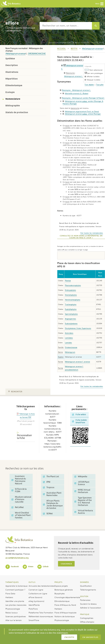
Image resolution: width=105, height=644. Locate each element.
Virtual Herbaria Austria (84, 512)
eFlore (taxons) (35, 597)
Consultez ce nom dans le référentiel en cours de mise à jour (81, 237)
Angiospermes (70, 319)
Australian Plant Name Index (52, 494)
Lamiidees (69, 338)
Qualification (86, 586)
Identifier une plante (15, 601)
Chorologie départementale (67, 597)
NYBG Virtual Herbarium (82, 491)
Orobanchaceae (37, 54)
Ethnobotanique (14, 85)
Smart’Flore (34, 620)
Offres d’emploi (87, 622)
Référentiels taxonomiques (41, 616)
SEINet (48, 514)
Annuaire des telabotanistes (42, 586)
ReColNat (18, 507)
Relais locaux (12, 613)
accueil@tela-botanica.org (17, 558)
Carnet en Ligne (36, 590)
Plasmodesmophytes (73, 285)
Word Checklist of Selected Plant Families (21, 515)
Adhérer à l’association (91, 608)
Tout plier (100, 85)
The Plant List (51, 477)
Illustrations (12, 72)
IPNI (47, 482)
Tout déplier (89, 85)
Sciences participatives (16, 616)
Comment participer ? (15, 590)
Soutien (84, 596)
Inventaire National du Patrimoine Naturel (19, 480)
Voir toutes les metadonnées (92, 233)
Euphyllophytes (71, 309)
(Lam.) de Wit (63, 43)
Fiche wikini (79, 415)
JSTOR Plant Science (82, 483)
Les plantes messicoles (16, 605)
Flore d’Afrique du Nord (65, 605)
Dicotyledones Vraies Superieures (78, 328)
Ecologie (10, 92)
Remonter (15, 392)
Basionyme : (76, 90)
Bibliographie (13, 106)
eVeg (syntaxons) (36, 601)
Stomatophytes (71, 295)
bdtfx (74, 49)
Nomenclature (13, 99)
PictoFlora (33, 609)
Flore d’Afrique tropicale (65, 613)
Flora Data (10, 593)
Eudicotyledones (71, 323)
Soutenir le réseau (88, 604)
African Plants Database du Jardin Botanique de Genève (53, 505)
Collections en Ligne (38, 593)
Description (12, 65)
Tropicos (49, 487)
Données (85, 582)
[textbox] (66, 26)
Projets (58, 582)
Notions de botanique (65, 616)
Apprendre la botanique (16, 586)
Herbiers (9, 597)
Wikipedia (81, 477)
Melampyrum (12, 54)
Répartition (12, 79)
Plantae (68, 280)
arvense (22, 54)
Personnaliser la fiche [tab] (25, 437)
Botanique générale (64, 590)
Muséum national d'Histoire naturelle (21, 499)
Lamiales (68, 343)
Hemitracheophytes (73, 300)
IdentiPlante (34, 605)
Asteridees (69, 333)
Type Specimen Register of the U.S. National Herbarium (83, 502)
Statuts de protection (17, 112)
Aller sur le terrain (14, 620)
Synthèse (10, 59)
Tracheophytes (71, 304)
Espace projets (61, 586)
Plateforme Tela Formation (41, 613)
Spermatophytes (71, 314)
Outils (32, 582)
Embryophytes (70, 290)
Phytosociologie (13, 609)
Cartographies (87, 618)
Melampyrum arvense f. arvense (77, 362)
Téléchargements (88, 590)
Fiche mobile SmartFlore (79, 421)
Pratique (85, 614)
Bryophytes (60, 593)
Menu (99, 4)
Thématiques (12, 582)
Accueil (61, 49)
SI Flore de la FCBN (19, 490)
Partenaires (85, 600)
